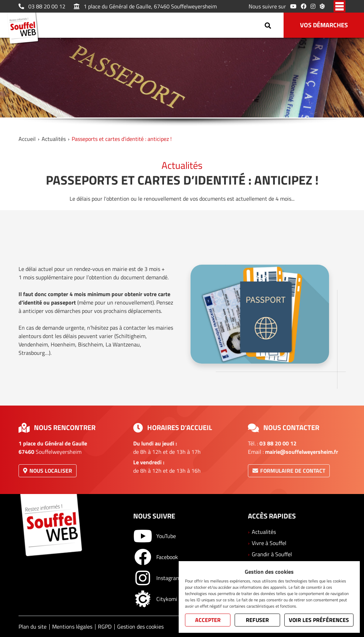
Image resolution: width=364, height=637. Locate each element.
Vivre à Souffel (269, 543)
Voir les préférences (319, 620)
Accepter (208, 620)
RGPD (105, 627)
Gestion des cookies (140, 627)
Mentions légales (72, 627)
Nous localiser (48, 471)
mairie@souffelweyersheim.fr (302, 452)
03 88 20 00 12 (42, 6)
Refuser (257, 620)
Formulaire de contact (289, 471)
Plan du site (33, 627)
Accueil (27, 139)
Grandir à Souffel (272, 554)
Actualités (54, 139)
